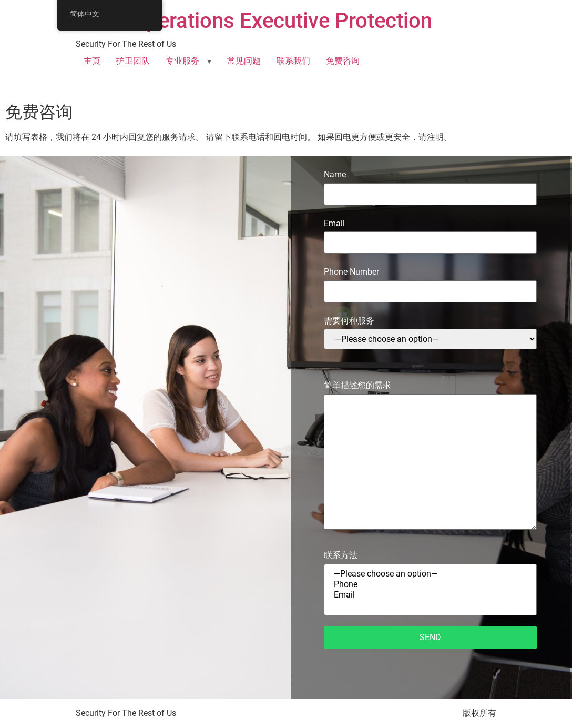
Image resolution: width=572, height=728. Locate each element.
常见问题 (244, 61)
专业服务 (182, 61)
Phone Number (430, 281)
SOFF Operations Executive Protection (254, 21)
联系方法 (430, 583)
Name (430, 184)
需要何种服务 (430, 332)
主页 (92, 61)
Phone (430, 584)
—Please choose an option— (430, 574)
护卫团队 (133, 61)
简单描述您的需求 (430, 456)
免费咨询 (343, 61)
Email (430, 233)
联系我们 (293, 61)
